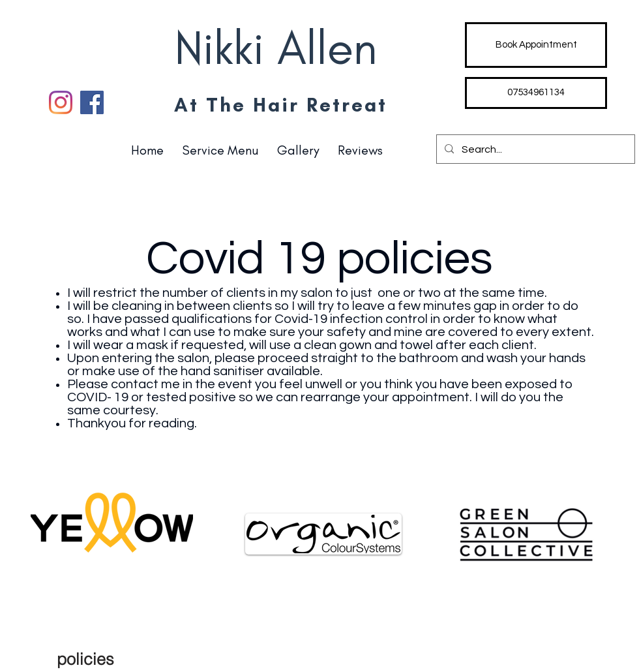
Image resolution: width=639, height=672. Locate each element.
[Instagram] (61, 102)
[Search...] (534, 149)
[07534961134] (536, 93)
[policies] (85, 659)
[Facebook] (92, 102)
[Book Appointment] (536, 45)
